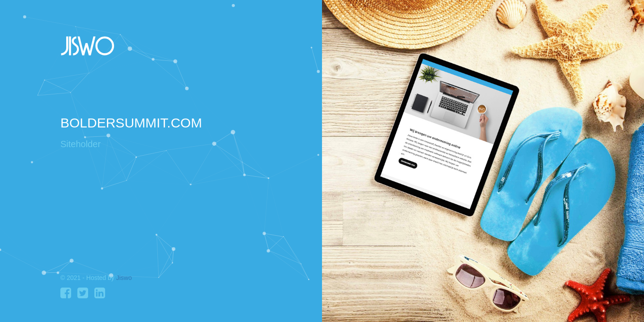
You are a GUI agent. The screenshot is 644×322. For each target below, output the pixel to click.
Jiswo (124, 278)
